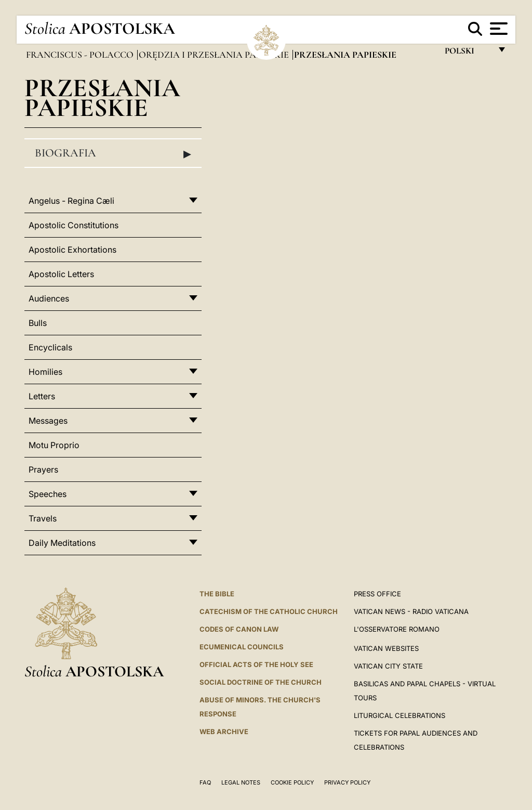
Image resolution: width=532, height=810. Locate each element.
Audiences (49, 298)
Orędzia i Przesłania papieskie (215, 55)
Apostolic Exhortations (72, 250)
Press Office (377, 594)
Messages (48, 421)
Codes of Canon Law (239, 629)
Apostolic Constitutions (74, 225)
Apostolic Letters (61, 274)
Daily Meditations (62, 543)
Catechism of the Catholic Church (269, 611)
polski (468, 53)
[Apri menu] (497, 29)
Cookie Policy (292, 782)
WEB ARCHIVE (224, 731)
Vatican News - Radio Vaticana (411, 611)
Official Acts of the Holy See (256, 664)
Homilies (45, 372)
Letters (42, 396)
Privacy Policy (347, 782)
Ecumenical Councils (242, 647)
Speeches (48, 494)
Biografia (113, 153)
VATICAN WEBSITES (386, 648)
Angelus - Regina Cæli (71, 201)
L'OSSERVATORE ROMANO (397, 629)
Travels (43, 518)
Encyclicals (50, 347)
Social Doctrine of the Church (261, 682)
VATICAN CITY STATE (388, 666)
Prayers (43, 469)
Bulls (38, 323)
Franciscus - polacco (81, 55)
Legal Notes (241, 782)
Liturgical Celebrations (400, 715)
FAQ (205, 782)
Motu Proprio (54, 445)
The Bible (217, 594)
